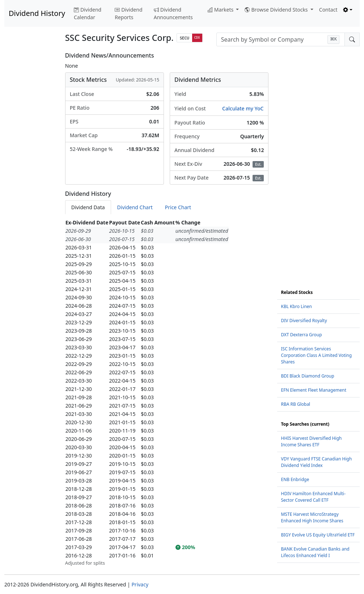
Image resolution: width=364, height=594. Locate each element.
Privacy (140, 584)
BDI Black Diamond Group (307, 376)
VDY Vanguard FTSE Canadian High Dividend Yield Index (316, 462)
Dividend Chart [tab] (135, 207)
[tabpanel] (167, 393)
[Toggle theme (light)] (348, 10)
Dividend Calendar (88, 13)
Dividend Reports (128, 13)
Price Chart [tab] (178, 207)
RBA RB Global (295, 404)
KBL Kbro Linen (296, 306)
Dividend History (37, 13)
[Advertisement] (30, 161)
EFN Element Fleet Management (314, 390)
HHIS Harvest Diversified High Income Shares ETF (311, 441)
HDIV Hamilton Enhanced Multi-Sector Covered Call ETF (313, 497)
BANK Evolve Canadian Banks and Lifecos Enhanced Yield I (315, 552)
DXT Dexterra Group (301, 335)
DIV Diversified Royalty (304, 321)
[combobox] (281, 39)
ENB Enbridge (295, 479)
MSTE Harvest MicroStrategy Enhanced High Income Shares (312, 517)
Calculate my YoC (243, 108)
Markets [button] (221, 10)
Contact (328, 10)
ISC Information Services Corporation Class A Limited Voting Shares (316, 355)
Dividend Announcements (173, 13)
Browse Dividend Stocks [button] (277, 10)
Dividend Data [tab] (88, 207)
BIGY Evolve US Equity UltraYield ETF (318, 535)
